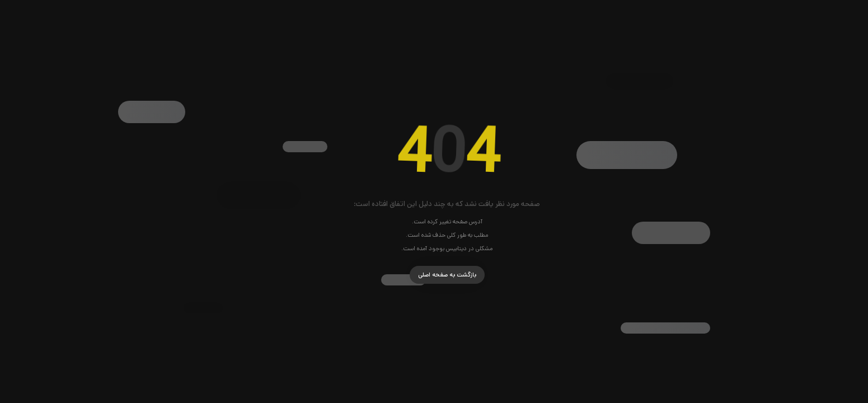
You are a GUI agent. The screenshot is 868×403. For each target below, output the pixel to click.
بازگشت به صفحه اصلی (434, 275)
